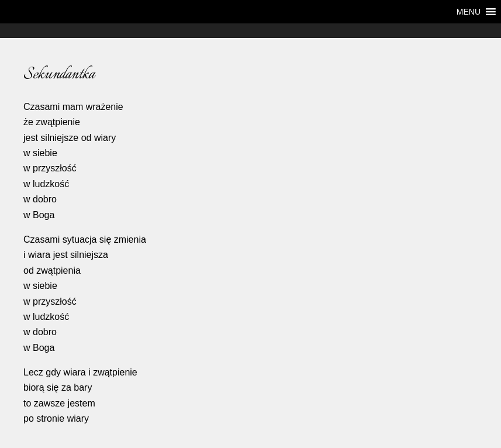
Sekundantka (59, 75)
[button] (469, 12)
